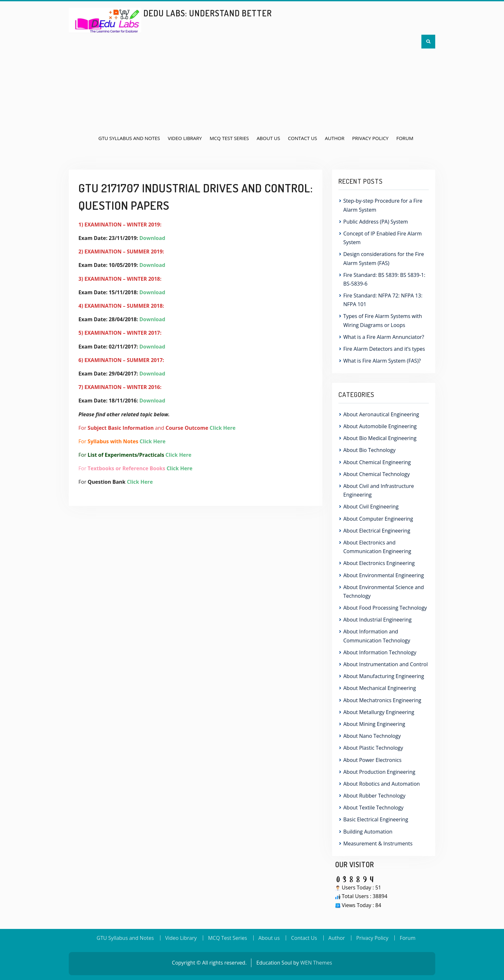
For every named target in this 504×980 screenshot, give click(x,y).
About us (268, 138)
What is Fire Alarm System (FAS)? (382, 361)
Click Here (223, 428)
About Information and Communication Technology (377, 636)
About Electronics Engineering (379, 563)
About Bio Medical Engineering (380, 438)
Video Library (185, 138)
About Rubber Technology (374, 796)
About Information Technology (380, 652)
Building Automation (368, 832)
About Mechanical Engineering (380, 688)
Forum (405, 138)
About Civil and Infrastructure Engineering (379, 490)
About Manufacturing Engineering (384, 676)
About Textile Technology (373, 808)
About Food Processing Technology (385, 608)
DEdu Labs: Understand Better (208, 13)
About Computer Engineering (378, 519)
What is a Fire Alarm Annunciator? (384, 337)
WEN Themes (316, 963)
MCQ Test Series (229, 138)
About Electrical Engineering (377, 531)
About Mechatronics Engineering (382, 700)
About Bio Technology (369, 450)
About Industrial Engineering (377, 620)
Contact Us (303, 138)
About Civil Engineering (371, 507)
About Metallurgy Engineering (379, 712)
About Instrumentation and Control (386, 664)
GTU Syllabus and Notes (129, 138)
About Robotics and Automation (382, 784)
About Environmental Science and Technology (384, 592)
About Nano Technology (372, 736)
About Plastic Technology (373, 748)
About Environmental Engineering (384, 575)
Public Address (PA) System (376, 222)
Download (153, 238)
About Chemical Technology (377, 474)
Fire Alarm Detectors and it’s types (385, 349)
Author (335, 138)
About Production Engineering (379, 772)
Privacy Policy (370, 138)
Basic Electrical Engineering (376, 819)
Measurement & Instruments (378, 843)
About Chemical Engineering (377, 462)
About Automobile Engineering (380, 426)
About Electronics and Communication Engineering (377, 547)
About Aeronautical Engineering (381, 414)
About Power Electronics (372, 760)
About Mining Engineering (374, 724)
